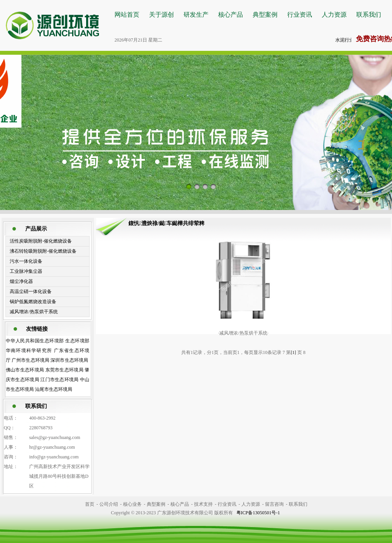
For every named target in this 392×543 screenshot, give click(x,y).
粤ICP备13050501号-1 (258, 513)
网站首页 (127, 15)
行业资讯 (300, 15)
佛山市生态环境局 (25, 370)
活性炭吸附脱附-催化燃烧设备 (41, 241)
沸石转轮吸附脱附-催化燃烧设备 (43, 251)
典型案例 (265, 15)
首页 (90, 504)
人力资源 (334, 15)
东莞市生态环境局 (65, 370)
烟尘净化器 (21, 281)
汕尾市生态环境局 (54, 389)
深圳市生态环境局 (69, 360)
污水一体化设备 (26, 261)
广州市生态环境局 (30, 360)
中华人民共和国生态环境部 (35, 341)
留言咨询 (274, 504)
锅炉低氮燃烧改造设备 (33, 302)
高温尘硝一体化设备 (31, 291)
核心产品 (231, 15)
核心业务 (132, 504)
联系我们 (369, 15)
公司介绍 (109, 504)
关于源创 (161, 15)
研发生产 (196, 15)
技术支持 (203, 504)
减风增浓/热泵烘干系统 (34, 312)
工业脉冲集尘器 (26, 271)
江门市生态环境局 (60, 380)
